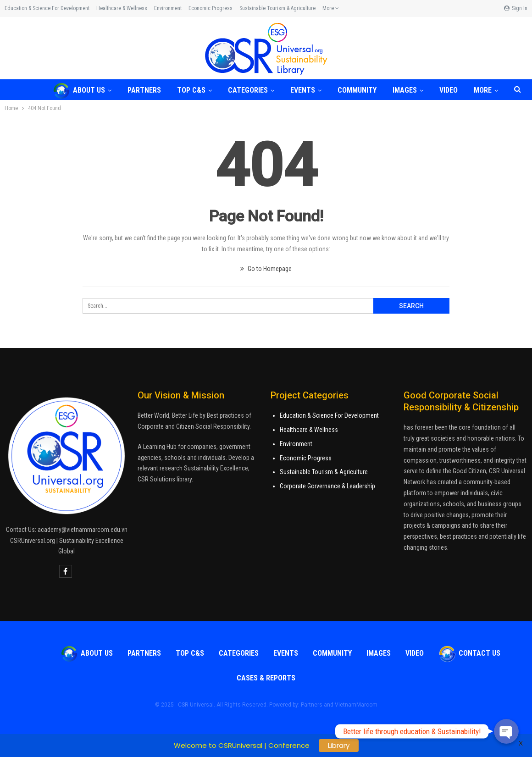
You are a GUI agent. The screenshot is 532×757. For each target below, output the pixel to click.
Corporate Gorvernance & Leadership (327, 486)
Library (339, 745)
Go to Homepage (266, 269)
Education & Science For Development (329, 415)
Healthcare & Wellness (122, 8)
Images (405, 90)
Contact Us (469, 653)
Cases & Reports (266, 678)
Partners (144, 90)
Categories (248, 90)
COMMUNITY (357, 90)
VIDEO (449, 90)
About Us (79, 90)
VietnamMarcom (356, 705)
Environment (168, 8)
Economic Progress (211, 8)
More (331, 8)
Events (303, 90)
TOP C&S (191, 90)
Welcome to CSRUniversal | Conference (242, 745)
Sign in (516, 8)
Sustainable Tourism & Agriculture (277, 8)
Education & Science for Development (47, 8)
